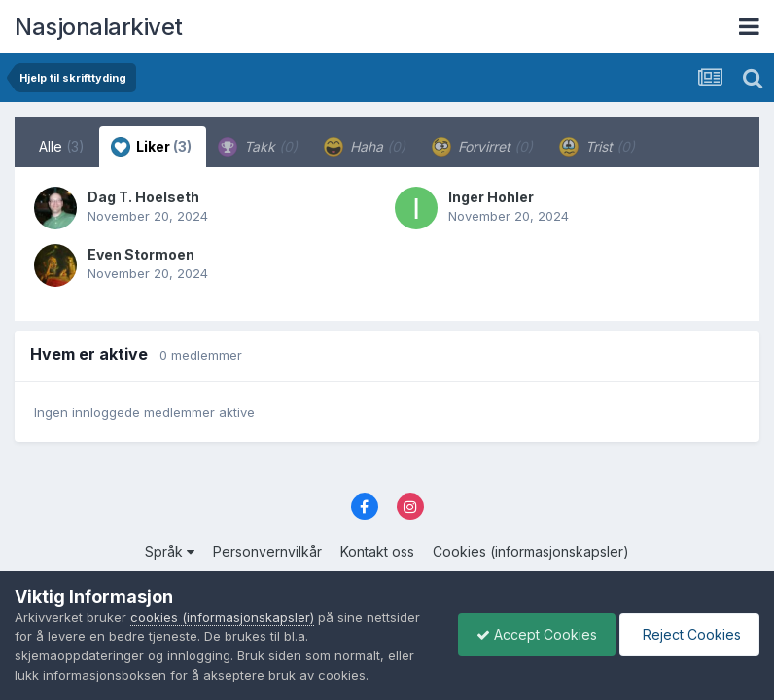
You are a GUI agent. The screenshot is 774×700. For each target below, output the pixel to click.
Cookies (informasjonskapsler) (531, 552)
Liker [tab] (151, 147)
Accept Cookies (532, 634)
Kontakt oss (377, 552)
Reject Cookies (688, 634)
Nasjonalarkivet (99, 27)
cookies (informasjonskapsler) (222, 617)
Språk (170, 552)
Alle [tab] (62, 146)
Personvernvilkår (267, 552)
